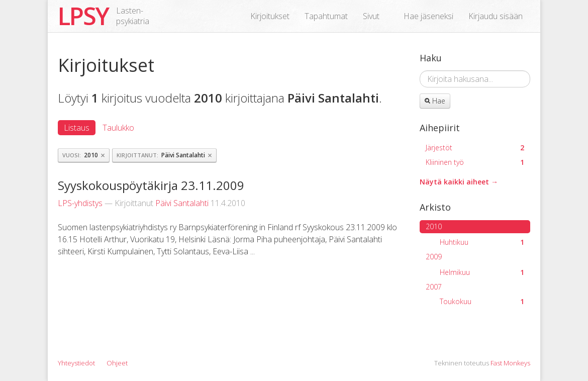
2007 (434, 287)
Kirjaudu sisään (496, 16)
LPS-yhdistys (80, 203)
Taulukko (118, 128)
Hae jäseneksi (428, 16)
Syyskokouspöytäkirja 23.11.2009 (151, 185)
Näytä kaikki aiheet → (459, 182)
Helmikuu (482, 272)
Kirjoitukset (270, 16)
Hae (435, 101)
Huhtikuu (482, 242)
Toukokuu (482, 301)
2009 (434, 257)
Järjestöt (475, 148)
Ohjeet (117, 363)
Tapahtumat (326, 16)
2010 (434, 226)
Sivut (371, 16)
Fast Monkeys (510, 363)
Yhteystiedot (76, 363)
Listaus (77, 128)
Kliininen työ (475, 162)
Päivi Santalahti (182, 203)
